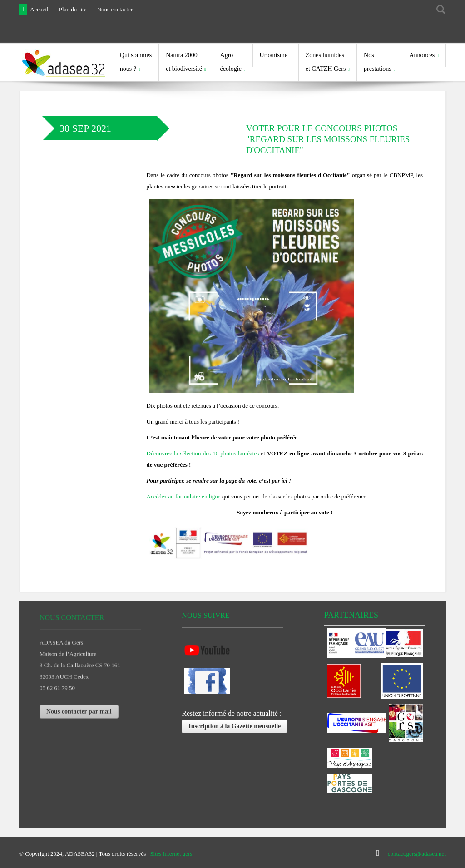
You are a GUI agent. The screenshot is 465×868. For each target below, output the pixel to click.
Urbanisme (274, 55)
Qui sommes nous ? (136, 62)
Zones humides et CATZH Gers (326, 62)
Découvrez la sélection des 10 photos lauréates (203, 453)
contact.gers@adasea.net (417, 853)
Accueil (39, 9)
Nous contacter (115, 9)
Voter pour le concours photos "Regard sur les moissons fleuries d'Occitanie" (328, 139)
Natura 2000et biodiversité (184, 62)
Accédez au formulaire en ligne (184, 496)
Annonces (422, 55)
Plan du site (73, 9)
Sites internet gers (171, 853)
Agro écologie (231, 62)
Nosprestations (378, 62)
